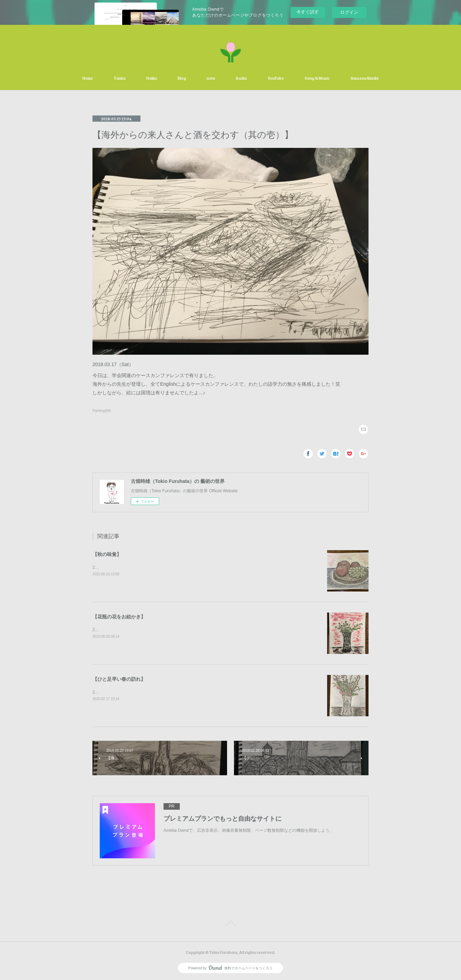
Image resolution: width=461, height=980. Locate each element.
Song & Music (317, 78)
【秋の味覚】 (107, 554)
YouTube (276, 78)
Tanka (120, 78)
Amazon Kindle (365, 78)
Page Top (230, 925)
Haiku (152, 78)
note (211, 78)
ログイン (349, 12)
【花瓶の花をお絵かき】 (119, 617)
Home (88, 78)
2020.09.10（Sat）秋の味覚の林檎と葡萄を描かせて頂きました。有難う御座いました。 (174, 567)
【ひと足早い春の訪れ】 (119, 679)
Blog (182, 78)
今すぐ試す (308, 12)
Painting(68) (102, 411)
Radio (242, 78)
